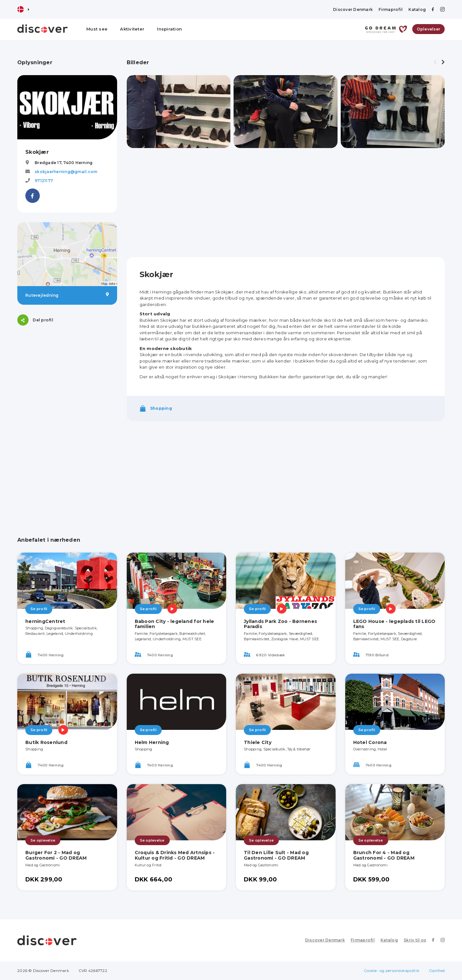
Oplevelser (429, 29)
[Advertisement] (67, 375)
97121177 (44, 181)
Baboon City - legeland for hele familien (175, 624)
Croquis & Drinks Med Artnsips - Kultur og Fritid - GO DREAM (175, 855)
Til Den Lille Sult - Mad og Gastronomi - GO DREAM (276, 855)
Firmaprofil (391, 9)
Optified (437, 971)
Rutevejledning (67, 295)
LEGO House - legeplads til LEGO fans (394, 624)
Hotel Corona (370, 742)
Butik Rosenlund (46, 742)
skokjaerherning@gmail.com (66, 172)
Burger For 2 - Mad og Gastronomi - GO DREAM (56, 855)
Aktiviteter (132, 29)
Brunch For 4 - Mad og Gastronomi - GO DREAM (384, 855)
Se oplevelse (43, 840)
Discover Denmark (353, 9)
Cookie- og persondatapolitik (392, 971)
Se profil (39, 609)
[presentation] (435, 62)
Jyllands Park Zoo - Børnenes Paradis (280, 624)
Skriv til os (415, 940)
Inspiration (169, 29)
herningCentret (45, 621)
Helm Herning (152, 742)
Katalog (417, 9)
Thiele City (258, 742)
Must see (97, 29)
